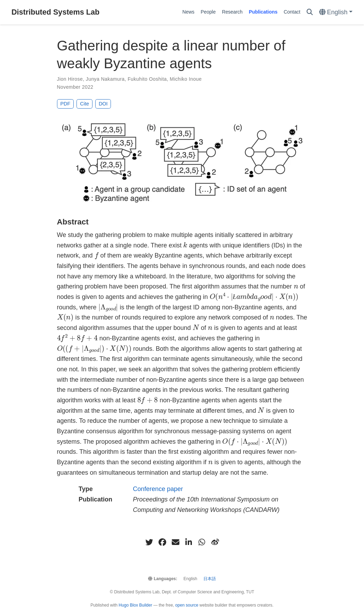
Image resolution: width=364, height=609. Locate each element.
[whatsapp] (202, 542)
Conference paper (158, 489)
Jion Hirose (70, 79)
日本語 (210, 579)
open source (187, 605)
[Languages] (336, 12)
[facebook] (162, 542)
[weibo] (215, 542)
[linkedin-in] (189, 542)
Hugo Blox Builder (135, 605)
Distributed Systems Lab (55, 12)
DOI (103, 104)
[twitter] (149, 542)
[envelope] (176, 542)
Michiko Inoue (186, 79)
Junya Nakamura (105, 79)
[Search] (310, 12)
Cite (84, 104)
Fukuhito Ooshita (147, 79)
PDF (66, 104)
